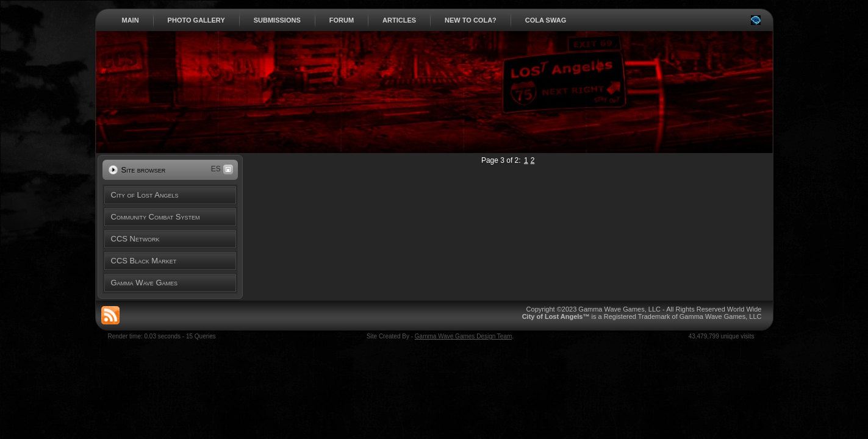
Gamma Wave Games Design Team (464, 336)
